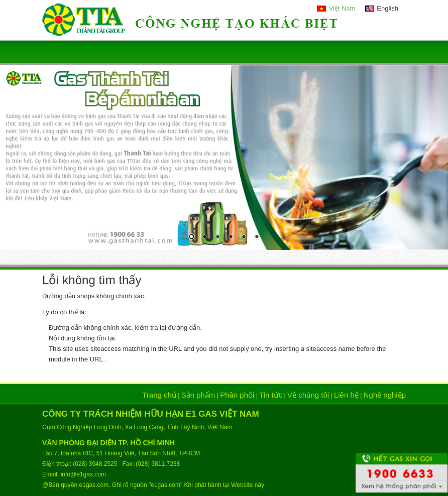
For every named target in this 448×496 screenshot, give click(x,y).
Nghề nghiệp (385, 395)
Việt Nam (342, 8)
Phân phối (237, 395)
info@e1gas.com (83, 474)
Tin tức (271, 395)
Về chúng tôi (308, 395)
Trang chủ (159, 395)
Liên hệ (346, 395)
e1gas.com (94, 485)
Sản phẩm (198, 395)
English (387, 8)
